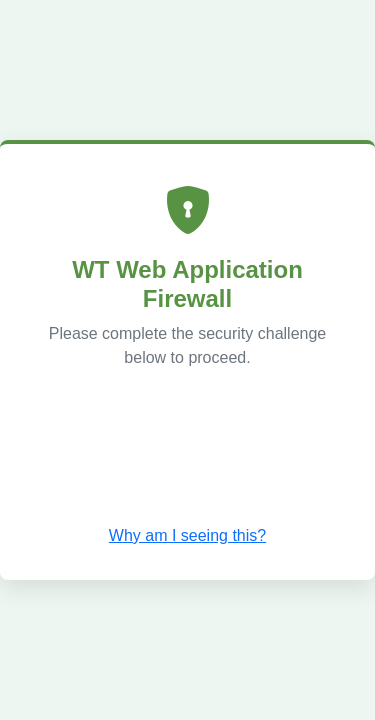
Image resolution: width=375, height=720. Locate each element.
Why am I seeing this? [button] (187, 535)
